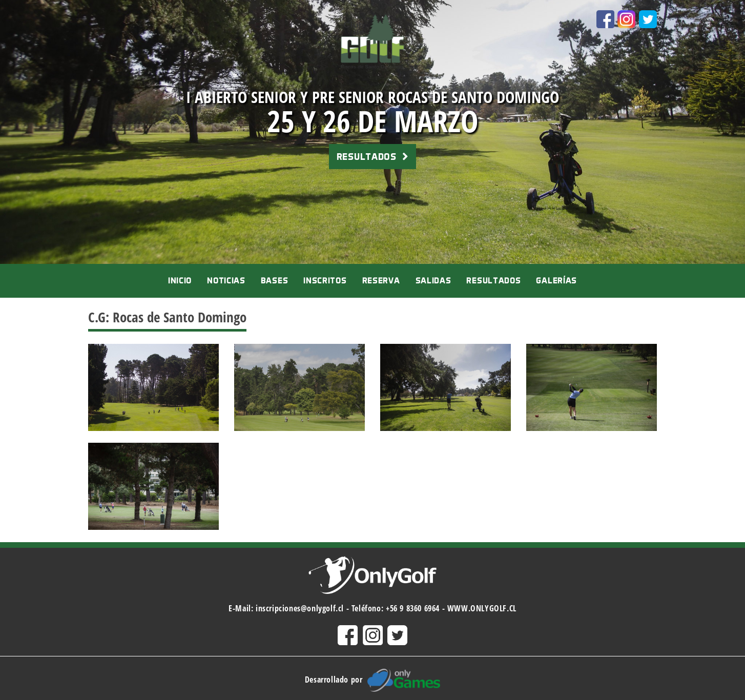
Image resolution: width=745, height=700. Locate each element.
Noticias (226, 280)
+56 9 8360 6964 (413, 608)
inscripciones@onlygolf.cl (300, 608)
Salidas (433, 280)
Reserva (381, 280)
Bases (275, 280)
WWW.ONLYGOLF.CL (482, 608)
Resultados (493, 280)
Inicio (180, 280)
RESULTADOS (372, 157)
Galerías (556, 280)
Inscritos (325, 280)
